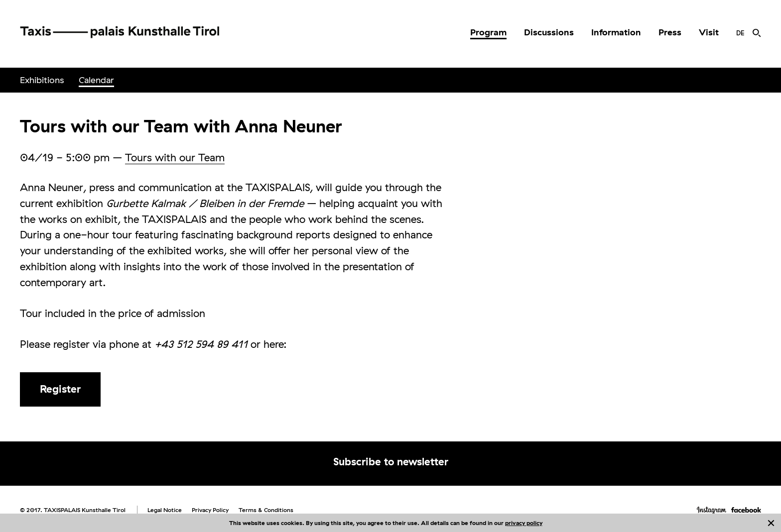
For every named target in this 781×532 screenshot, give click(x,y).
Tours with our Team (175, 157)
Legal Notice (165, 510)
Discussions (549, 32)
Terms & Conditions (266, 510)
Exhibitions (42, 80)
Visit (709, 32)
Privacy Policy (210, 510)
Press (670, 32)
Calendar (96, 80)
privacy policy (524, 523)
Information (616, 32)
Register (60, 389)
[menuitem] (488, 32)
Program (488, 32)
